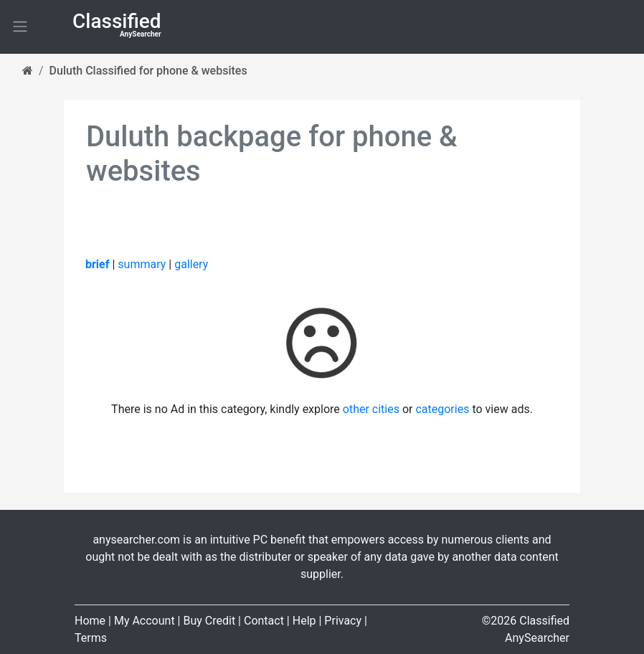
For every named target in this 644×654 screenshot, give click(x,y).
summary (142, 264)
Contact (264, 621)
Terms (91, 638)
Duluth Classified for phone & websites (148, 71)
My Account (145, 621)
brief (97, 264)
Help (304, 621)
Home (90, 621)
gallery (191, 264)
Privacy (343, 621)
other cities (371, 409)
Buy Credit (209, 621)
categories (442, 409)
